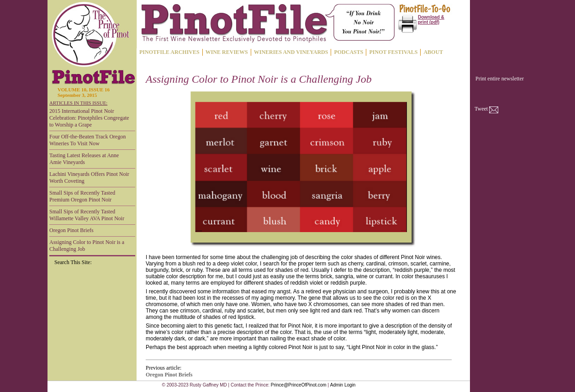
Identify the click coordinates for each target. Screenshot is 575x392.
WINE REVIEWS (227, 52)
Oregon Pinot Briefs (71, 230)
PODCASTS (348, 52)
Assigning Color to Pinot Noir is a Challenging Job (87, 246)
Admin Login (343, 385)
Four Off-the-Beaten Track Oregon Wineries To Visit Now (87, 140)
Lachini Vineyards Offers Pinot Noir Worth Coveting (89, 177)
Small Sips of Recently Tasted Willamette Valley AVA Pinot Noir (87, 215)
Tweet (481, 109)
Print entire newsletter (500, 79)
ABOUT (433, 52)
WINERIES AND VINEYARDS (291, 52)
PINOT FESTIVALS (393, 52)
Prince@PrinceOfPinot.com (299, 385)
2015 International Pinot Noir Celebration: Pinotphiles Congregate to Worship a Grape (89, 118)
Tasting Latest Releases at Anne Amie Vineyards (84, 159)
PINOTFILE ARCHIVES (169, 52)
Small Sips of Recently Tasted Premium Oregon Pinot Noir (82, 196)
